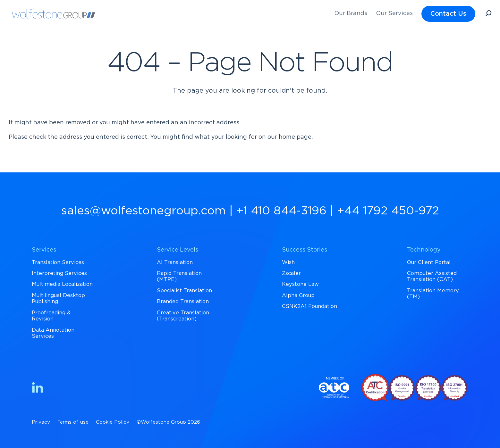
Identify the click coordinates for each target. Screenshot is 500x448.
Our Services (394, 13)
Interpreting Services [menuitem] (59, 273)
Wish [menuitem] (288, 262)
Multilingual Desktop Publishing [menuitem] (58, 299)
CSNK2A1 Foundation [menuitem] (309, 306)
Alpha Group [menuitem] (298, 295)
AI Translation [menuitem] (175, 262)
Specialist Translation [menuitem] (184, 291)
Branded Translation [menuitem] (183, 302)
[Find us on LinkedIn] (38, 389)
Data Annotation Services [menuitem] (53, 333)
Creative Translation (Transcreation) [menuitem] (183, 316)
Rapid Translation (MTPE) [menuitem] (179, 276)
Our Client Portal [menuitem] (429, 262)
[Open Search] (488, 14)
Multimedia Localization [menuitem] (62, 284)
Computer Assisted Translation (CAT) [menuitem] (432, 276)
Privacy (41, 422)
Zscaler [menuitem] (291, 273)
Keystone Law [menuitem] (300, 284)
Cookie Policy (113, 422)
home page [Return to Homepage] (295, 137)
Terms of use (73, 422)
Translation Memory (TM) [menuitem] (433, 294)
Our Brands (351, 13)
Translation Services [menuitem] (58, 262)
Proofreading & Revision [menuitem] (51, 316)
